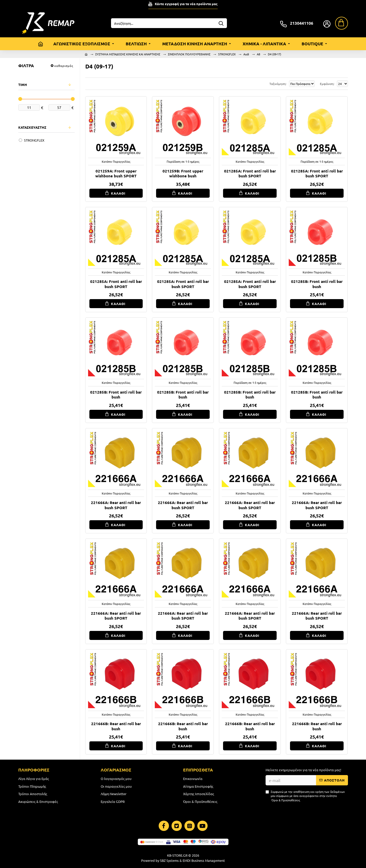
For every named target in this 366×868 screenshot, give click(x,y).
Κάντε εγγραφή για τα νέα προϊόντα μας (186, 4)
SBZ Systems (169, 860)
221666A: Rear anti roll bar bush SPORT (116, 505)
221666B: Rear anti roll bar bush (116, 726)
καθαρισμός (64, 66)
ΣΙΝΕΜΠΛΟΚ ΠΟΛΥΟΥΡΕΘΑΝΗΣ (189, 54)
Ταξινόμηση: (254, 84)
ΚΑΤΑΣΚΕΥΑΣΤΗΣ (32, 127)
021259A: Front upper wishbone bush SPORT (116, 174)
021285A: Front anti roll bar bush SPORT (250, 174)
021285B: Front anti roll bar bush (317, 284)
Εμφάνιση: (326, 84)
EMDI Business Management (204, 860)
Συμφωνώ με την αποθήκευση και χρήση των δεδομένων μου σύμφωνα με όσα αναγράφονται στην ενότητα (305, 796)
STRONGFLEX (227, 54)
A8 (258, 54)
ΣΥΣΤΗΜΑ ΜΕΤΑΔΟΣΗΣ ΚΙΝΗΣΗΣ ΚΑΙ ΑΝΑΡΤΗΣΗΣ (128, 54)
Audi (246, 54)
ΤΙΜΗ (23, 85)
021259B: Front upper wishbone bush (183, 174)
